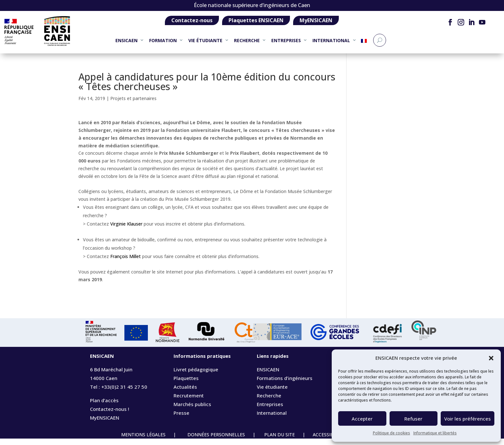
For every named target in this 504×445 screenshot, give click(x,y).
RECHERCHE (247, 40)
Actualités (185, 393)
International (272, 419)
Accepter (362, 419)
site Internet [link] (170, 278)
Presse (181, 419)
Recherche (269, 402)
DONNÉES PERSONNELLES (216, 441)
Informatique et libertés (435, 433)
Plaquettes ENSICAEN (256, 20)
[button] (491, 358)
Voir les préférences (468, 419)
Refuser (413, 419)
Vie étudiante (272, 393)
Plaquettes (186, 385)
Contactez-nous (192, 20)
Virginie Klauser (126, 230)
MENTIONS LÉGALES (144, 441)
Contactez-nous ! (110, 415)
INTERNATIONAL (331, 40)
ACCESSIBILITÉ (332, 441)
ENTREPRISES (286, 40)
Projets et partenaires (133, 105)
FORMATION (163, 40)
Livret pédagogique (196, 376)
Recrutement (189, 402)
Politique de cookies (392, 433)
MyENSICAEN (316, 20)
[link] (176, 129)
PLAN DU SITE (279, 441)
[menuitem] (364, 43)
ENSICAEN (126, 40)
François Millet (126, 263)
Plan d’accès (104, 407)
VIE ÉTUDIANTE (205, 40)
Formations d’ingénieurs (285, 385)
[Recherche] (380, 40)
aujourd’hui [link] (176, 129)
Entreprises (270, 411)
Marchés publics (192, 411)
